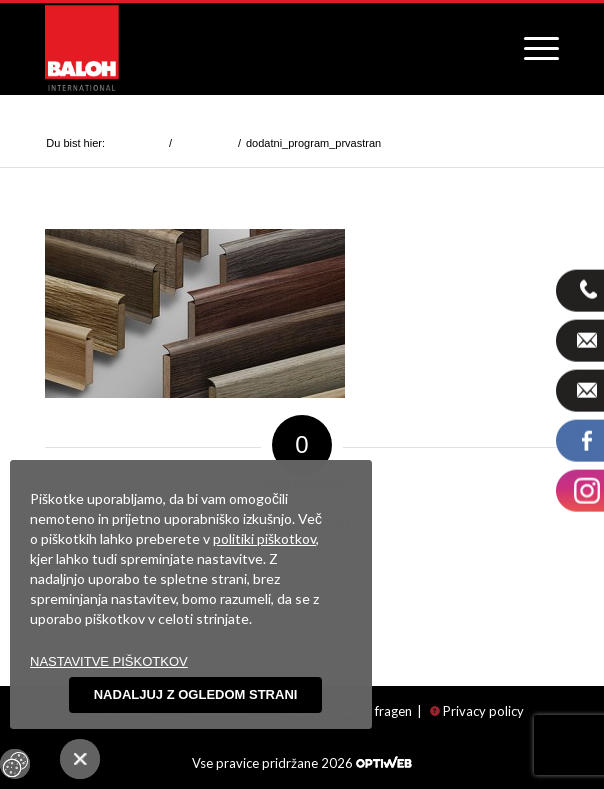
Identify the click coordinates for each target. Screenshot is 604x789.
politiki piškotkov (264, 538)
